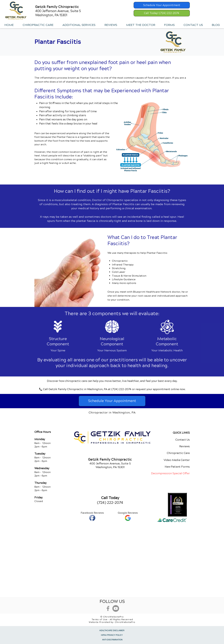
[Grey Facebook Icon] (108, 608)
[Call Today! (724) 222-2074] (162, 13)
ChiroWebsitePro (125, 622)
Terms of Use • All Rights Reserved (112, 620)
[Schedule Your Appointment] (162, 5)
